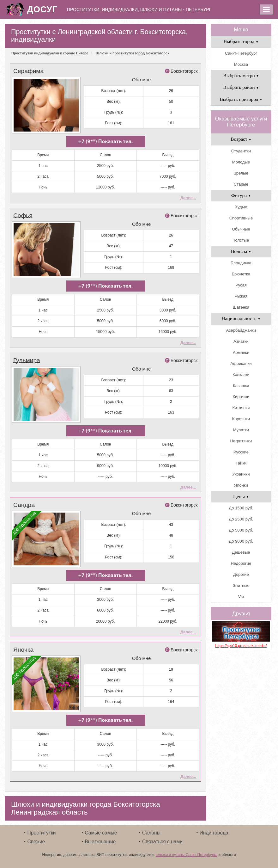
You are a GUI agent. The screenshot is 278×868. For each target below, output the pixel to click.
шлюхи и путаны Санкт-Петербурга (187, 855)
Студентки (241, 151)
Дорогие (241, 574)
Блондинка (241, 263)
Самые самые (101, 833)
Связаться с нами (162, 842)
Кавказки (241, 375)
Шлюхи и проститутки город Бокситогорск (133, 53)
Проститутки (42, 833)
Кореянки (241, 419)
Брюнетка (241, 274)
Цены (241, 496)
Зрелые (241, 173)
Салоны (151, 833)
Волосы (241, 251)
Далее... (188, 198)
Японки (241, 485)
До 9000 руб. (241, 541)
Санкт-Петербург (241, 53)
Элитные (241, 585)
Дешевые (241, 552)
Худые (241, 207)
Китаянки (241, 408)
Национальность (241, 318)
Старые (241, 184)
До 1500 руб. (241, 508)
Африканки (241, 363)
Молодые (241, 162)
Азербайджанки (241, 330)
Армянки (241, 352)
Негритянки (241, 441)
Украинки (241, 474)
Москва (241, 64)
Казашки (241, 386)
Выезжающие (100, 842)
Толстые (241, 240)
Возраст (241, 139)
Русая (241, 285)
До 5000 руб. (241, 530)
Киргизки (241, 397)
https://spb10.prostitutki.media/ (241, 646)
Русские (241, 452)
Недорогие (241, 563)
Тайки (241, 463)
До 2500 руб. (241, 519)
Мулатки (241, 430)
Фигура (241, 195)
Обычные (241, 229)
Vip (241, 597)
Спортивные (241, 218)
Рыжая (241, 296)
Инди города (214, 833)
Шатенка (241, 307)
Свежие (36, 842)
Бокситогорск (184, 71)
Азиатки (241, 341)
